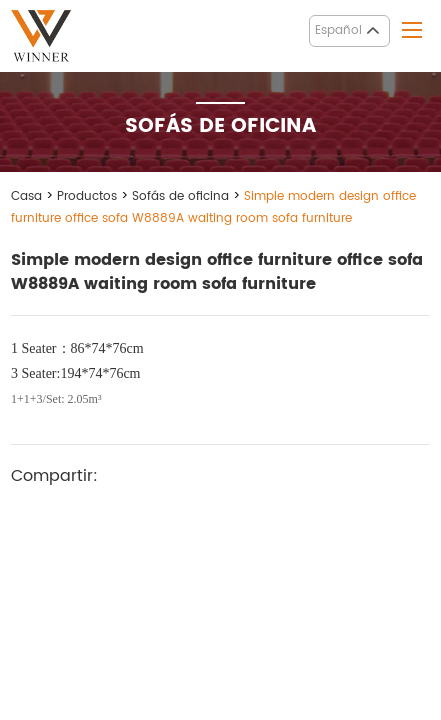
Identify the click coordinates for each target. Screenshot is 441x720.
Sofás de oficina (180, 196)
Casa (26, 196)
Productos (87, 196)
